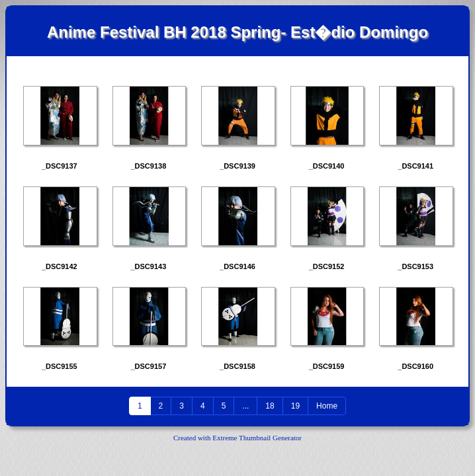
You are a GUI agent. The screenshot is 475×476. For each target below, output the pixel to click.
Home (327, 406)
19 (295, 406)
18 (270, 406)
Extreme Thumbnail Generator (257, 438)
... (245, 406)
